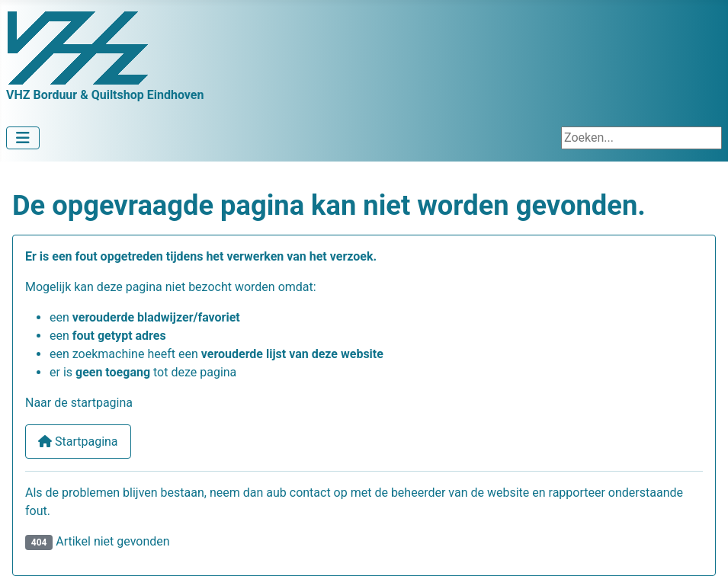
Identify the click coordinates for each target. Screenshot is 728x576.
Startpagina (78, 442)
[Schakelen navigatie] (23, 138)
